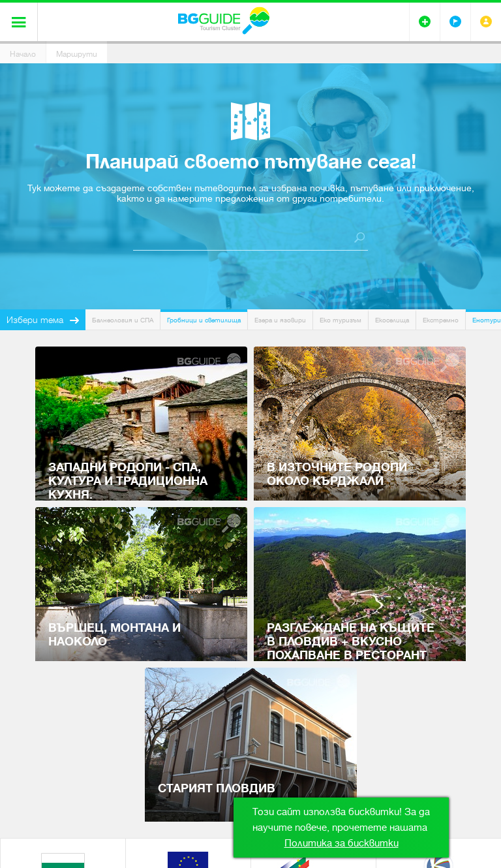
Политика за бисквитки (342, 843)
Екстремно (441, 320)
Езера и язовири (280, 320)
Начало (23, 54)
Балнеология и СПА (123, 320)
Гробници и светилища (204, 320)
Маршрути (77, 54)
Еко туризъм (341, 320)
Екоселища (392, 320)
